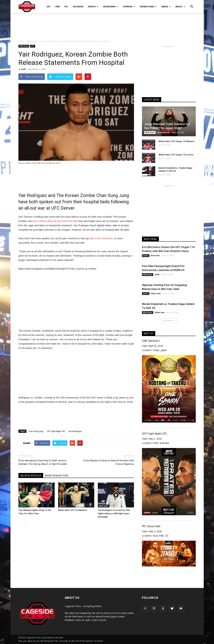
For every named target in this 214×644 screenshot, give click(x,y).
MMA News (24, 46)
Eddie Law (156, 293)
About (180, 7)
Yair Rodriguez (75, 431)
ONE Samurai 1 (151, 341)
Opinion (129, 7)
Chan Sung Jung (36, 431)
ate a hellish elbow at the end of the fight (56, 221)
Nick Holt (155, 255)
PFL (66, 7)
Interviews (111, 7)
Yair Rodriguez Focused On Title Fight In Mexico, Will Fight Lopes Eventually (114, 513)
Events (93, 7)
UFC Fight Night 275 (154, 434)
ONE (58, 7)
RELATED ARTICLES (31, 476)
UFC (49, 7)
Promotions (148, 7)
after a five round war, (101, 238)
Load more (169, 321)
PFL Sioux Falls (151, 526)
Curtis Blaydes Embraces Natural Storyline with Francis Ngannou (108, 462)
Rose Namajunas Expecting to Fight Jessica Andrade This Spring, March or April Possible (43, 462)
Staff (23, 69)
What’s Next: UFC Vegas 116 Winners (176, 141)
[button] (192, 4)
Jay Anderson (163, 132)
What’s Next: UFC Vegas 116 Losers (176, 155)
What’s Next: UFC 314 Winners (73, 510)
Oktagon (78, 7)
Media (166, 7)
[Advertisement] (107, 25)
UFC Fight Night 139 (56, 431)
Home (21, 41)
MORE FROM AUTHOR (57, 476)
